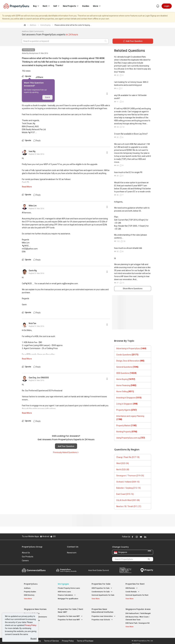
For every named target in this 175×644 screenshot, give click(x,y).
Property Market (126, 426)
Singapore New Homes (35, 608)
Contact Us (73, 547)
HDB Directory (29, 595)
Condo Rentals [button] (132, 592)
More (97, 6)
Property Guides (30, 592)
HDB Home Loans (64, 592)
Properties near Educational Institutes (102, 609)
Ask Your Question (66, 446)
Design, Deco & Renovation (130, 361)
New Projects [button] (71, 6)
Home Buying (28, 50)
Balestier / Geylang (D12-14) (129, 488)
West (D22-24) (123, 463)
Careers (25, 561)
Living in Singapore (127, 404)
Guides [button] (86, 6)
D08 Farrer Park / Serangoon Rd (137, 622)
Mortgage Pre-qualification (68, 599)
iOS (53, 536)
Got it (47, 97)
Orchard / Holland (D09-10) (128, 482)
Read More (27, 187)
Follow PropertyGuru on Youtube (141, 537)
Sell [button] (57, 6)
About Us (26, 553)
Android (45, 536)
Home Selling (125, 392)
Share (39, 77)
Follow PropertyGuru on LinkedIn (145, 537)
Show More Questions (133, 289)
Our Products (28, 557)
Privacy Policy (30, 625)
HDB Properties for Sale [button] (102, 588)
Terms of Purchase (85, 638)
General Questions (127, 367)
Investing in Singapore (129, 398)
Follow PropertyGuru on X (149, 537)
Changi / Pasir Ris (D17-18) (128, 457)
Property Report (125, 570)
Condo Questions (127, 355)
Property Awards (66, 570)
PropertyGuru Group (32, 547)
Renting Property (127, 432)
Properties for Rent (135, 584)
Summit (99, 570)
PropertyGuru (31, 584)
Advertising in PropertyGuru (131, 348)
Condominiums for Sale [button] (102, 592)
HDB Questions (126, 373)
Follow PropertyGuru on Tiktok (152, 537)
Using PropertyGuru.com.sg (131, 438)
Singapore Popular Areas (138, 608)
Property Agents (127, 410)
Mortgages (63, 584)
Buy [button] (37, 6)
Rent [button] (47, 6)
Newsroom (72, 553)
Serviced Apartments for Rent (137, 595)
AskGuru (27, 588)
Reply (37, 141)
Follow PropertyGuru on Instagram (137, 537)
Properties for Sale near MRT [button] (70, 615)
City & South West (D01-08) (128, 500)
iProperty (147, 570)
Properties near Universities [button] (104, 615)
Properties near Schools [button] (102, 618)
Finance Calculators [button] (67, 595)
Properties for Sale (101, 584)
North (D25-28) (123, 469)
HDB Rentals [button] (132, 588)
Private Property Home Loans (69, 588)
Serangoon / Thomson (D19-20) (130, 476)
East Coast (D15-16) (125, 494)
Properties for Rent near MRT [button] (70, 618)
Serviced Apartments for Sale (103, 595)
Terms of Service (51, 638)
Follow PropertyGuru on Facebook (132, 537)
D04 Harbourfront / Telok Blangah (138, 612)
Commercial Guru (34, 570)
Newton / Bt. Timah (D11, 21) (129, 506)
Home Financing (126, 385)
